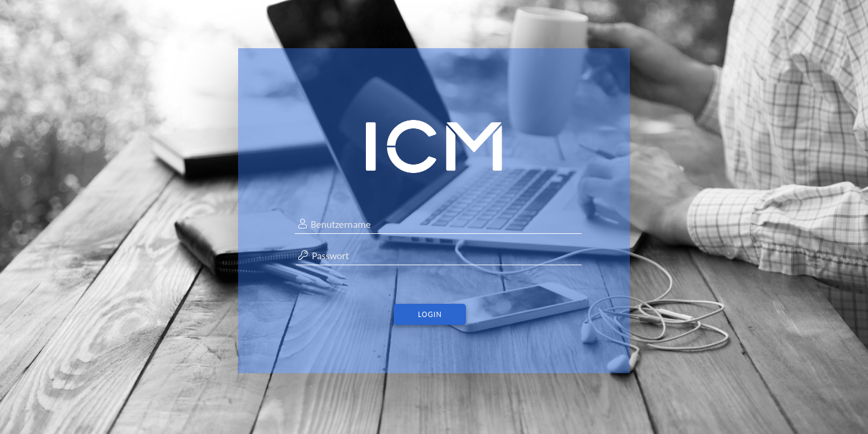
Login (430, 314)
